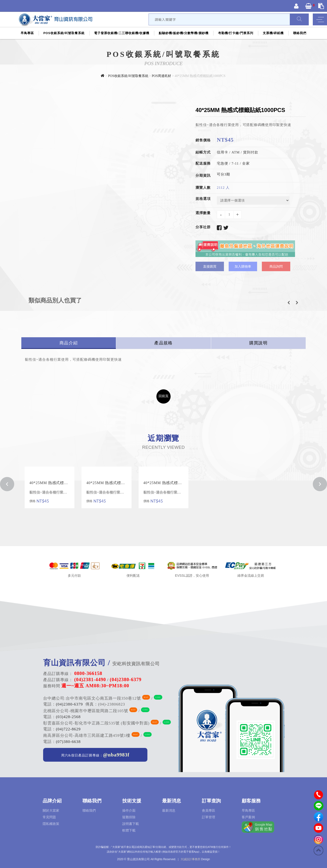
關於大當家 (51, 810)
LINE (158, 697)
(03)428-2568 (68, 717)
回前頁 (163, 396)
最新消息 (169, 810)
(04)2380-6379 (69, 704)
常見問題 (49, 817)
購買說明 (258, 343)
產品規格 (163, 343)
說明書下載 (131, 824)
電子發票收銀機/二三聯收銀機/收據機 (122, 33)
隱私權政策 (51, 824)
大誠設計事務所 (191, 859)
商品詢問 (276, 266)
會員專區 (209, 810)
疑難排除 (129, 817)
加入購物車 (243, 266)
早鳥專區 (27, 33)
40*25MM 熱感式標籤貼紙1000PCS (50, 483)
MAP (146, 697)
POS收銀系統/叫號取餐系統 (64, 33)
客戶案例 (248, 817)
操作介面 (129, 810)
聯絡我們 (300, 33)
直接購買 (210, 266)
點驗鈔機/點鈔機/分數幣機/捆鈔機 (184, 33)
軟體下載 (129, 830)
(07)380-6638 (68, 742)
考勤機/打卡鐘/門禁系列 (236, 33)
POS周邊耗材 (162, 76)
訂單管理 (209, 817)
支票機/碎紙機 (273, 33)
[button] (289, 304)
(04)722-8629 (68, 729)
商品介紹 (69, 343)
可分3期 (223, 174)
